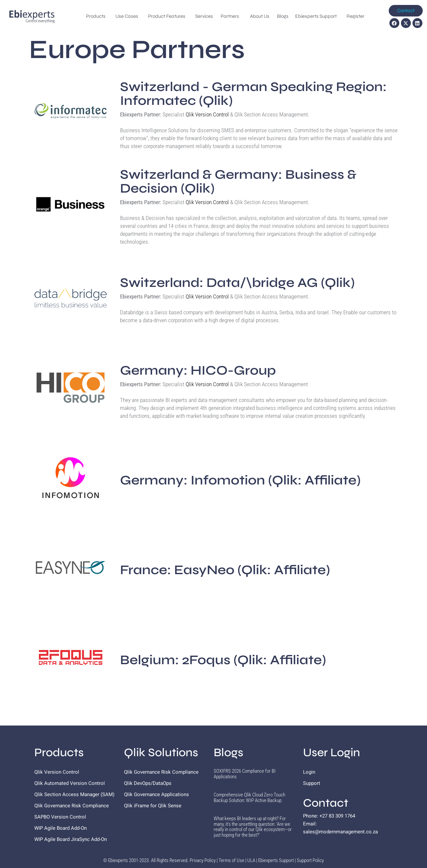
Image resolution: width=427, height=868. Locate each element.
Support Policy (310, 860)
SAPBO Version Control (60, 817)
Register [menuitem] (355, 16)
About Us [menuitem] (260, 16)
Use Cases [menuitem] (127, 16)
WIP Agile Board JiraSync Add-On (71, 839)
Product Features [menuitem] (167, 16)
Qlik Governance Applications (156, 794)
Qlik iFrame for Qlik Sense (153, 806)
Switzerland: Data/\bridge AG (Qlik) (237, 283)
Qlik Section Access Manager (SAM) (74, 794)
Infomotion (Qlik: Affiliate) (240, 480)
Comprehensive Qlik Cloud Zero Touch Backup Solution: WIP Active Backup (249, 798)
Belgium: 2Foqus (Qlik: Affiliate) (223, 660)
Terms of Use (231, 860)
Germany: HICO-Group (198, 370)
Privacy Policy (203, 860)
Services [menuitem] (205, 16)
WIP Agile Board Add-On (61, 828)
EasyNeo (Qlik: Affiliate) (225, 570)
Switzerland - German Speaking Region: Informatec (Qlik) (253, 94)
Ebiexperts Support (276, 860)
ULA (251, 860)
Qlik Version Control (207, 114)
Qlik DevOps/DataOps (148, 783)
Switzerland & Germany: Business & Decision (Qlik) (238, 181)
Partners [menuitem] (230, 16)
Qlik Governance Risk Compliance (72, 806)
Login (309, 772)
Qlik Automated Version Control (70, 783)
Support (312, 783)
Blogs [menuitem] (283, 16)
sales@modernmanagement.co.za (340, 832)
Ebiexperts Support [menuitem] (316, 16)
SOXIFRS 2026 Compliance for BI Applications (245, 774)
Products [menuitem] (96, 16)
